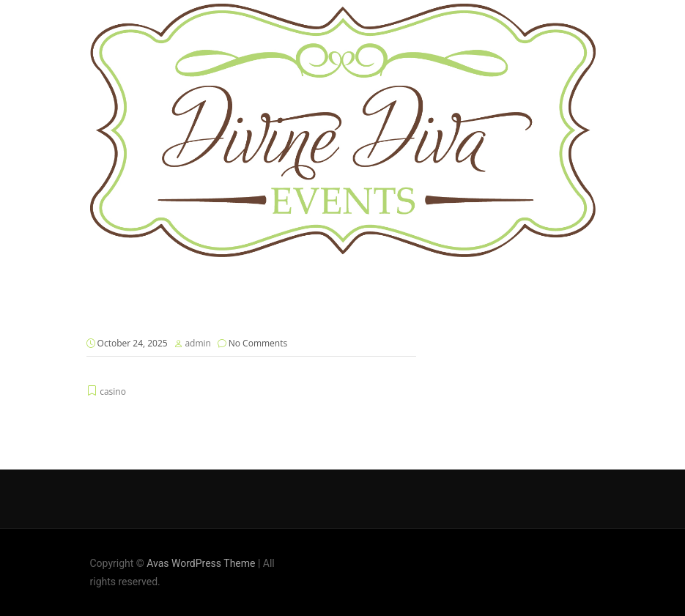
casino (113, 392)
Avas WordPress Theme (201, 563)
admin (198, 343)
